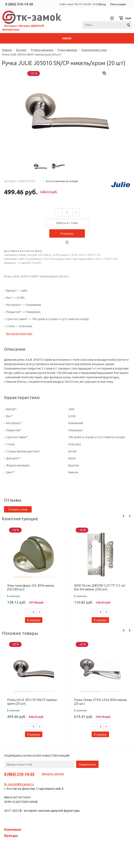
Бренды (11, 836)
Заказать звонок (53, 774)
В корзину (67, 233)
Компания (13, 829)
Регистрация (118, 4)
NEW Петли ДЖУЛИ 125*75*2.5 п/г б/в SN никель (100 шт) (100, 587)
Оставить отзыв (18, 509)
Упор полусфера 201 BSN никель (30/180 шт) (31, 587)
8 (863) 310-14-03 (19, 4)
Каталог (21, 50)
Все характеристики (19, 334)
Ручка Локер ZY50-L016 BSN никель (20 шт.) (100, 702)
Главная (7, 50)
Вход (103, 4)
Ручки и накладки (42, 50)
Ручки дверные (67, 50)
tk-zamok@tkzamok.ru (19, 784)
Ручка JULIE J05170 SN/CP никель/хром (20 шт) (32, 702)
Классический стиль (94, 50)
